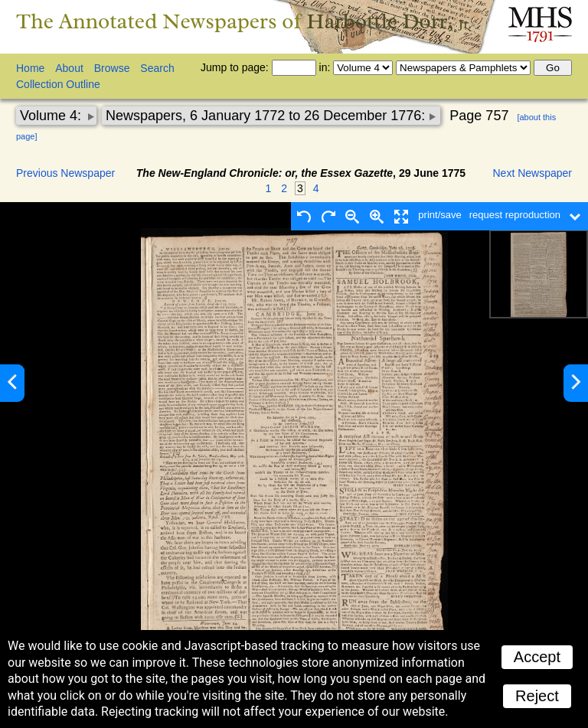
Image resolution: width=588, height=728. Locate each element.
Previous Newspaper (65, 173)
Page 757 (479, 116)
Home (30, 68)
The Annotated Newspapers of (244, 21)
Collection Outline (58, 84)
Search (157, 68)
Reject (537, 696)
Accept (537, 657)
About (69, 68)
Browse (112, 68)
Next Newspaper (533, 173)
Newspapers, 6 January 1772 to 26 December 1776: (267, 116)
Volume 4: (52, 116)
